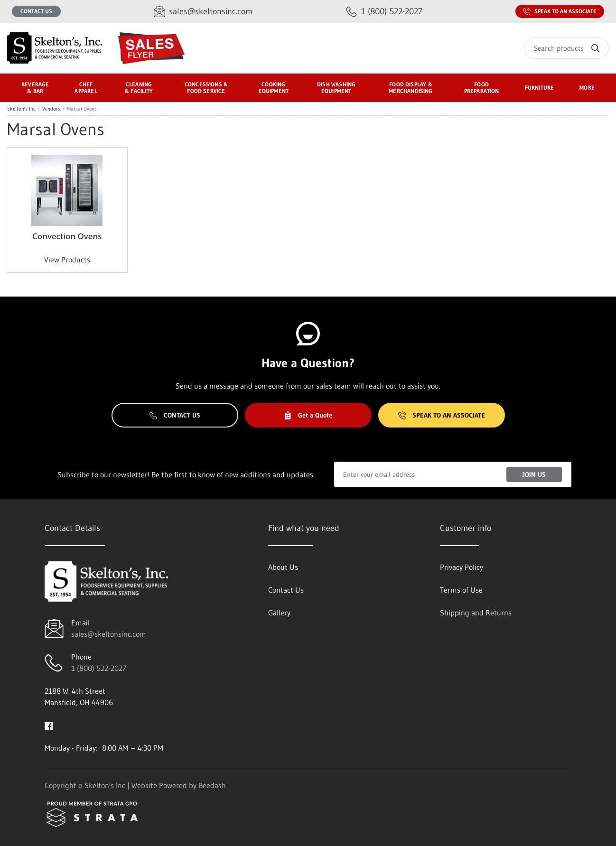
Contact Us (36, 11)
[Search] (566, 48)
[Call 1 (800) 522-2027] (384, 12)
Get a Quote (308, 415)
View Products (67, 260)
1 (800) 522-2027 (99, 668)
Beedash (212, 785)
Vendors (51, 109)
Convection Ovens (67, 236)
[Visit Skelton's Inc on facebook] (49, 725)
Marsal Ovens (82, 109)
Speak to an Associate (560, 11)
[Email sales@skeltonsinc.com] (203, 12)
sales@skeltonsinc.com (109, 634)
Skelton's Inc (21, 109)
